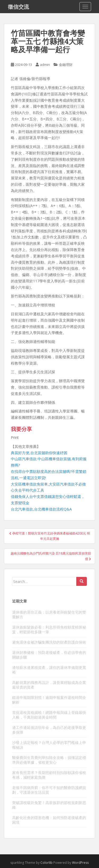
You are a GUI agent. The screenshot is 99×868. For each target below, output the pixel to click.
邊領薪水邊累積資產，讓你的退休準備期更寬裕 (49, 670)
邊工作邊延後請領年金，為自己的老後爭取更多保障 (49, 730)
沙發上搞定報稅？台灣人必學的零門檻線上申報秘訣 (49, 745)
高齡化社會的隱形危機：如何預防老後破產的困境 (49, 820)
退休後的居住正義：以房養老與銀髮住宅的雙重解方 (49, 614)
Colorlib (46, 863)
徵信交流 (18, 7)
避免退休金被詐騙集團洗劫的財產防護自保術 (49, 642)
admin (45, 65)
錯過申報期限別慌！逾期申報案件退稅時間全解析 (49, 700)
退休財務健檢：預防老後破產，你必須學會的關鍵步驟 (49, 655)
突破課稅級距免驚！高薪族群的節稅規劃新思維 (49, 805)
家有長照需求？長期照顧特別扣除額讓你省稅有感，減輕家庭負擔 (49, 775)
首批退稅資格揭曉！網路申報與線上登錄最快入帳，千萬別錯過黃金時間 (49, 715)
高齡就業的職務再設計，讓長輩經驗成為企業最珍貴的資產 (49, 685)
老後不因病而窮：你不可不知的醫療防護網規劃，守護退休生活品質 (49, 790)
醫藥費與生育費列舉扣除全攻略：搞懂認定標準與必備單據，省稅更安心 (49, 760)
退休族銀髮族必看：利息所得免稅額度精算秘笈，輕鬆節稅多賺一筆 (49, 629)
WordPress (80, 863)
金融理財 (66, 65)
